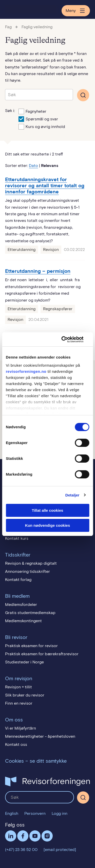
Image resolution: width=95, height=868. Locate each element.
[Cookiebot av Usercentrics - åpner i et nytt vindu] (68, 339)
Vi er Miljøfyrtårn (21, 728)
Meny (76, 11)
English (12, 813)
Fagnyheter (32, 111)
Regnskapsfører (58, 309)
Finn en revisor (19, 703)
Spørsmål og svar (38, 119)
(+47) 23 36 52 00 (21, 850)
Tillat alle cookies (48, 510)
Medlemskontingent (23, 621)
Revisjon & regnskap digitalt (31, 563)
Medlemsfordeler (21, 604)
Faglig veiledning (37, 27)
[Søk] (83, 798)
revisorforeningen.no (26, 371)
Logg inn (60, 813)
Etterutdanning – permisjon (38, 271)
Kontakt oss (16, 744)
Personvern (35, 813)
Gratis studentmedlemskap (30, 613)
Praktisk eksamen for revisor (31, 646)
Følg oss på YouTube (35, 836)
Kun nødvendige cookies (48, 525)
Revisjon (51, 250)
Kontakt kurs (17, 538)
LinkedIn (11, 836)
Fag (8, 27)
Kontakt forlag (18, 580)
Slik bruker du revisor (25, 695)
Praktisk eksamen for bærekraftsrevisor (42, 654)
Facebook (23, 836)
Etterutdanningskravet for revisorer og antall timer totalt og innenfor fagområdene (45, 186)
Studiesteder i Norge (24, 662)
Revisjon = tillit (18, 687)
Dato (33, 166)
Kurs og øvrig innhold (42, 126)
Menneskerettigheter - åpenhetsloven (40, 736)
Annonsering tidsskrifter (27, 571)
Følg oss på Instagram (47, 836)
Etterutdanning (22, 250)
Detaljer (72, 495)
